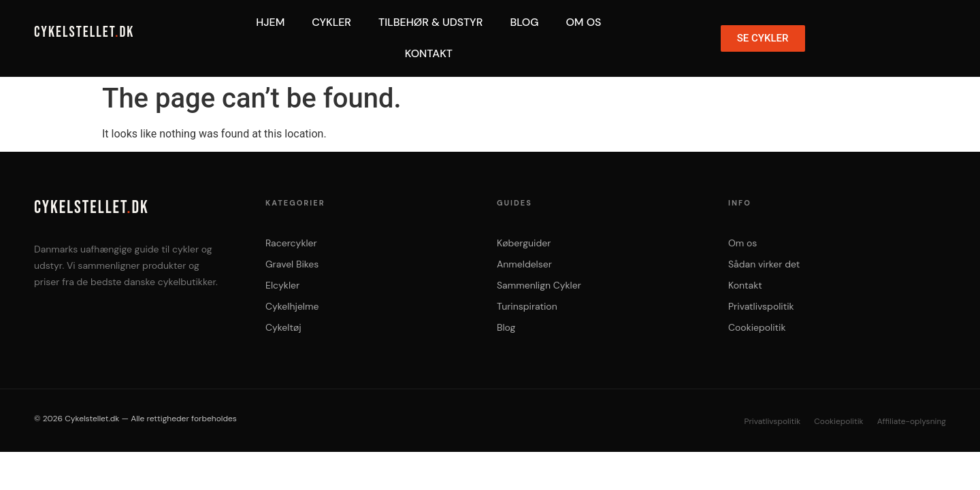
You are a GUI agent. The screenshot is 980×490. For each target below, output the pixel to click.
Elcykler (282, 285)
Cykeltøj (283, 327)
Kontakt (429, 53)
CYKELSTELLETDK (84, 33)
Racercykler (291, 243)
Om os (742, 243)
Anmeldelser (524, 264)
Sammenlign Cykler (539, 285)
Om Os (583, 22)
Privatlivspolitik (761, 306)
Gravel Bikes (292, 264)
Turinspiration (527, 306)
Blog (524, 22)
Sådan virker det (764, 264)
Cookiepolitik (757, 327)
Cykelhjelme (292, 306)
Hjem (270, 22)
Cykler (331, 22)
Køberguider (524, 243)
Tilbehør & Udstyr (430, 22)
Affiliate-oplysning (912, 421)
